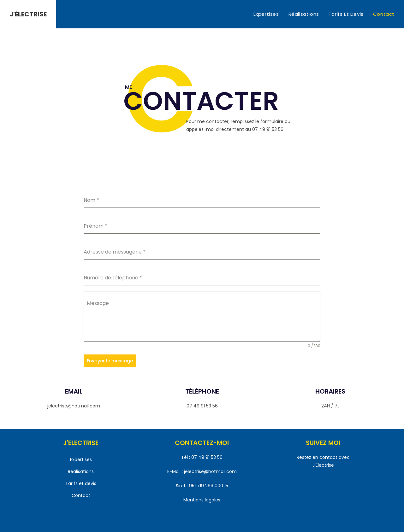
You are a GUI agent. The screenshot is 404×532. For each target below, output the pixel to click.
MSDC (231, 525)
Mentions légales (202, 499)
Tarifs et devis (81, 482)
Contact (81, 494)
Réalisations (81, 470)
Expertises (81, 458)
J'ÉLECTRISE (28, 14)
